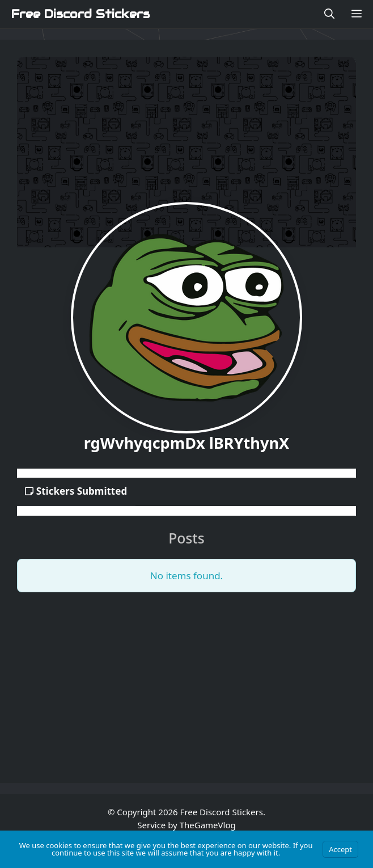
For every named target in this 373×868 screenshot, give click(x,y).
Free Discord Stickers (80, 14)
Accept (340, 849)
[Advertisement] (186, 681)
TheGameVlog (208, 825)
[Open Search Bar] (329, 14)
